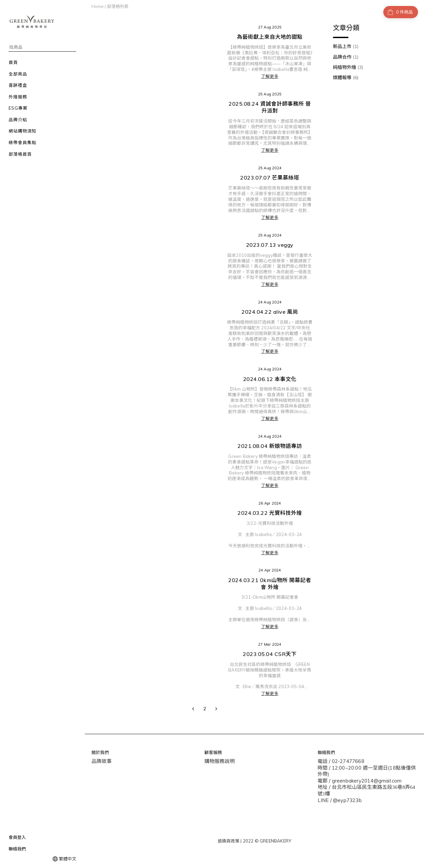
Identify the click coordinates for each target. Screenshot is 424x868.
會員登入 (17, 837)
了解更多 (270, 76)
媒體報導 (346, 78)
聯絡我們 (17, 849)
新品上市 (346, 46)
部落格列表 (118, 6)
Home (98, 6)
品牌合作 (346, 57)
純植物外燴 (348, 67)
